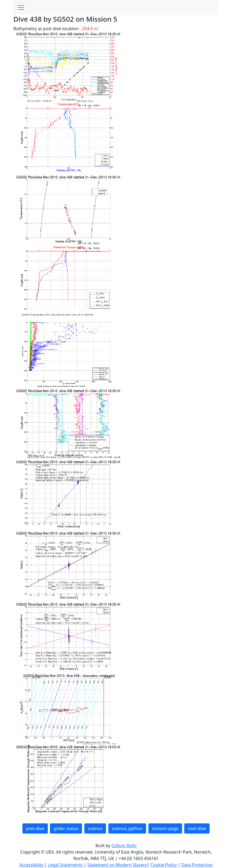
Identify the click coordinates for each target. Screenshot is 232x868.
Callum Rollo (124, 846)
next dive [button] (197, 828)
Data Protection (197, 865)
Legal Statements (66, 865)
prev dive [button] (35, 828)
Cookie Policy (164, 865)
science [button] (95, 828)
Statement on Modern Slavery (117, 865)
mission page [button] (165, 828)
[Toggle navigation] (21, 7)
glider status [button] (66, 828)
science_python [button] (127, 828)
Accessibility (32, 865)
